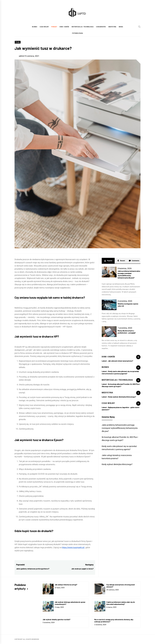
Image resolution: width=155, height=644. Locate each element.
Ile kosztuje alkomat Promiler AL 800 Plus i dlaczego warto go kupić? (121, 385)
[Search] (139, 27)
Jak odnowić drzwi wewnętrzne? (121, 361)
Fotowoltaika (78, 33)
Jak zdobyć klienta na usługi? (66, 585)
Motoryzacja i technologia (83, 27)
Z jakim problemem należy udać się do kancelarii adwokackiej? (121, 603)
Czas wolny (44, 27)
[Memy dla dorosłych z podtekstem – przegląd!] (109, 332)
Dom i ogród (64, 27)
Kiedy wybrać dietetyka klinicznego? (122, 397)
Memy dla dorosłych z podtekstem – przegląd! (127, 332)
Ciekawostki (101, 27)
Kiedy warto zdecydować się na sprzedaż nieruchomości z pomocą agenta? (120, 372)
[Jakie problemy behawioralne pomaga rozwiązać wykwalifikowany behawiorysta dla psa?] (109, 272)
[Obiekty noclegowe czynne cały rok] (109, 305)
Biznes (35, 27)
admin (22, 56)
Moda (121, 27)
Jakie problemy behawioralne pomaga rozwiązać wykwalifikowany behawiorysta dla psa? (129, 274)
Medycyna (112, 27)
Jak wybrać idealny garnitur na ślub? (56, 619)
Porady (54, 27)
